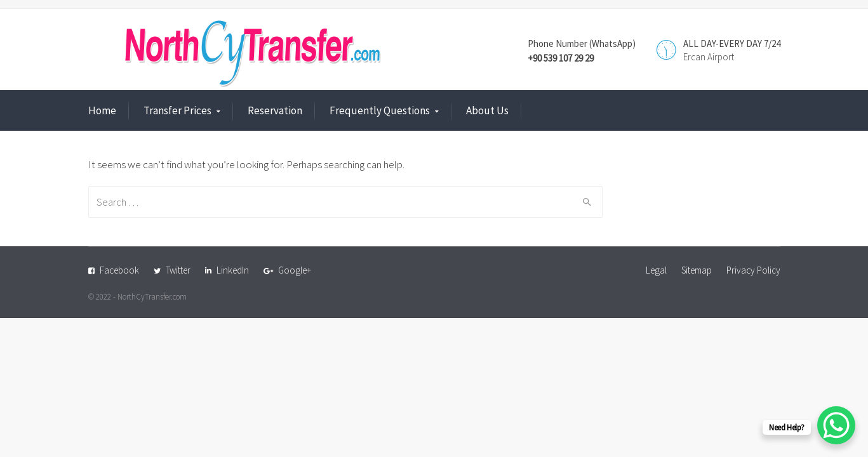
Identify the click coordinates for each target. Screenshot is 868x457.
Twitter (178, 270)
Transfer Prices (177, 110)
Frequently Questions (380, 110)
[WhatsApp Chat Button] (836, 425)
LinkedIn (233, 270)
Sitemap (697, 270)
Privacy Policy (753, 270)
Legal (656, 270)
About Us (487, 110)
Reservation (275, 110)
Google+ (295, 270)
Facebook (119, 270)
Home (102, 110)
